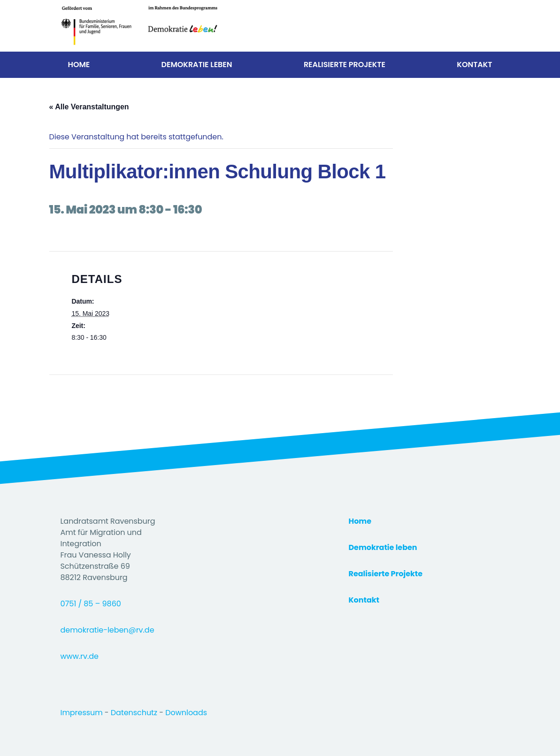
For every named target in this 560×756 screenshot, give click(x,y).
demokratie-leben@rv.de (107, 630)
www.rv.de (80, 656)
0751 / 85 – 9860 (91, 604)
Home (79, 65)
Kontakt (474, 65)
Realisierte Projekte (345, 65)
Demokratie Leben (197, 65)
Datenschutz (135, 713)
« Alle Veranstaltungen (89, 107)
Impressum (83, 713)
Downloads (186, 713)
